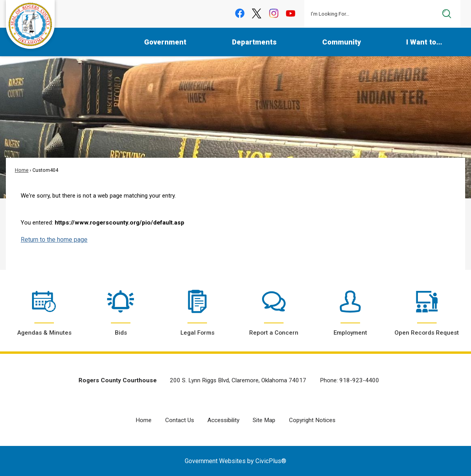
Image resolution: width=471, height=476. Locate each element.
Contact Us (180, 420)
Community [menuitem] (342, 42)
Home (22, 170)
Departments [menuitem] (254, 42)
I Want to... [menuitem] (424, 42)
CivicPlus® (271, 461)
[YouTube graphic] (291, 13)
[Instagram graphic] (274, 13)
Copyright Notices (312, 420)
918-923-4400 (359, 380)
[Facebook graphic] (240, 13)
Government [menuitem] (165, 42)
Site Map (264, 420)
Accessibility (223, 420)
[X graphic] (257, 14)
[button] (447, 14)
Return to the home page (54, 240)
